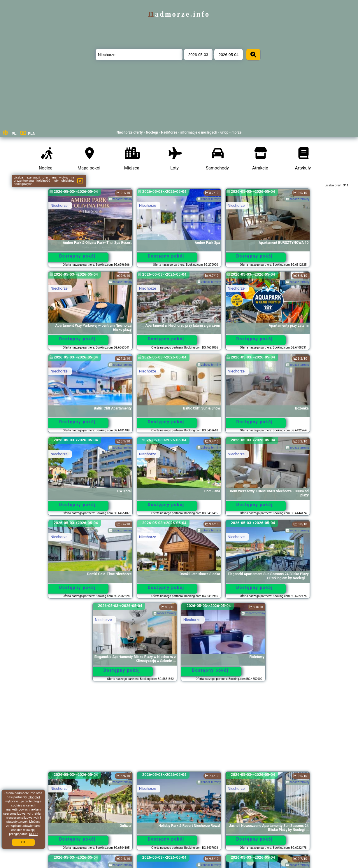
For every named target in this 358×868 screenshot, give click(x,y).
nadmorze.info (179, 14)
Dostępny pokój (78, 256)
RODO (33, 834)
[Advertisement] (179, 729)
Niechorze (59, 205)
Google (34, 797)
